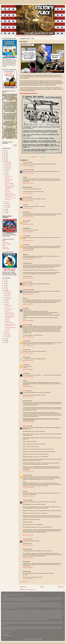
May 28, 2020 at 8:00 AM (28, 387)
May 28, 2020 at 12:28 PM (28, 496)
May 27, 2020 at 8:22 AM (28, 232)
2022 (5, 157)
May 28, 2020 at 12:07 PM (28, 471)
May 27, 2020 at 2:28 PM (28, 294)
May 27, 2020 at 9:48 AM (28, 250)
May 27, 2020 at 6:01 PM (28, 346)
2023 (5, 156)
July (6, 171)
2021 (5, 159)
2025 (5, 152)
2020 (5, 161)
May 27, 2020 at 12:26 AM (28, 173)
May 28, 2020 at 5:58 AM (28, 377)
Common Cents (6, 242)
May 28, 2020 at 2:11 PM (28, 545)
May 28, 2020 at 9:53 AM (28, 397)
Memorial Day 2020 (9, 180)
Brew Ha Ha (7, 178)
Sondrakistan (5, 247)
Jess (24, 205)
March (6, 204)
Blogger (40, 639)
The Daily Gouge (6, 249)
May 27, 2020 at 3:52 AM (28, 183)
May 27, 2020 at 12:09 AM (28, 166)
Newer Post (23, 587)
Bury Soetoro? (8, 191)
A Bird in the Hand (8, 176)
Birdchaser (25, 350)
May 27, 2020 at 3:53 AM (28, 193)
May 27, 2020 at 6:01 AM (28, 208)
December (7, 162)
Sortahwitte (25, 341)
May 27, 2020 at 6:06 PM (28, 353)
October (7, 166)
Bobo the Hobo (26, 197)
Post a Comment (25, 581)
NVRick (25, 365)
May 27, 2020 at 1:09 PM (28, 285)
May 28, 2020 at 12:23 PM (28, 487)
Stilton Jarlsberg (27, 426)
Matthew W (25, 221)
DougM (25, 308)
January (7, 207)
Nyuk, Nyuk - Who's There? (10, 198)
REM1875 (25, 373)
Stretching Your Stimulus (10, 185)
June (6, 173)
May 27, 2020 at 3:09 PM (28, 304)
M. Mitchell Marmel (27, 170)
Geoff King (25, 236)
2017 (5, 213)
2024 (5, 154)
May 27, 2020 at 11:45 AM (28, 259)
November (7, 164)
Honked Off (7, 182)
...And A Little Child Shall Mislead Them (10, 187)
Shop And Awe (8, 200)
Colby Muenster (26, 475)
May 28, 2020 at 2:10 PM (28, 535)
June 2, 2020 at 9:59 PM (28, 579)
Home (42, 587)
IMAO (4, 246)
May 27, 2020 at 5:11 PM (28, 337)
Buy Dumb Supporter (9, 193)
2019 (5, 209)
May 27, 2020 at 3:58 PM (28, 321)
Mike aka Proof (26, 162)
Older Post (61, 587)
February (7, 205)
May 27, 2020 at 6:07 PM (28, 361)
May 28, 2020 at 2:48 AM (28, 369)
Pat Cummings (26, 391)
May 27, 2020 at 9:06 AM (28, 240)
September (7, 168)
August (6, 169)
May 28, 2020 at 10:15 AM (28, 422)
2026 (5, 150)
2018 (5, 211)
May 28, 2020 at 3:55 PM (28, 558)
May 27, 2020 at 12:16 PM (28, 278)
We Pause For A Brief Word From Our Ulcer (10, 195)
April (6, 202)
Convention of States (7, 244)
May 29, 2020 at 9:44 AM (28, 568)
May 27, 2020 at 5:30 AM (28, 201)
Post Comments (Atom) (30, 590)
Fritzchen (25, 245)
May (6, 175)
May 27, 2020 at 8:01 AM (28, 224)
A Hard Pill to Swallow (9, 183)
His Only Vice (7, 190)
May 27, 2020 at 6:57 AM (28, 217)
